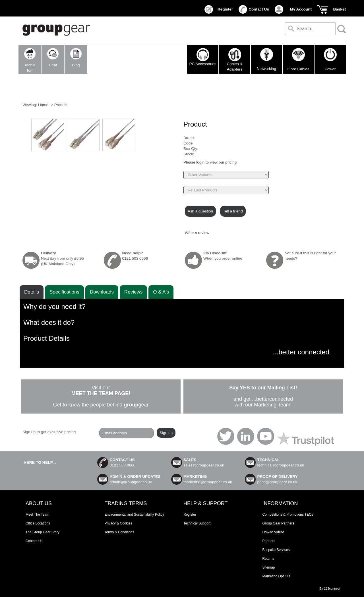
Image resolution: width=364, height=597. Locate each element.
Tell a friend (233, 211)
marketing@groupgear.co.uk (208, 482)
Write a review (197, 233)
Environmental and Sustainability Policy (134, 515)
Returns (268, 559)
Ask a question (200, 211)
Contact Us (259, 9)
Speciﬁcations (64, 292)
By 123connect (330, 588)
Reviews (133, 292)
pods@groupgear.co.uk (277, 482)
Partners (269, 541)
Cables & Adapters (234, 60)
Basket (339, 9)
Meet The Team (37, 515)
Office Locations (38, 523)
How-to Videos (274, 532)
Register (225, 9)
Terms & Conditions (119, 532)
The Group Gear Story (43, 532)
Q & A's (161, 292)
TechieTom (30, 60)
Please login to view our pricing (210, 162)
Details (32, 292)
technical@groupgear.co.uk (281, 465)
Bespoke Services (276, 550)
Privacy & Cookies (118, 523)
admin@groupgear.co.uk (131, 482)
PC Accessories (203, 57)
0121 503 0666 (135, 258)
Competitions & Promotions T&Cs (288, 515)
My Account (301, 9)
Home (43, 105)
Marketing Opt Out (276, 576)
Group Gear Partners (278, 523)
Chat (53, 58)
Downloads (102, 292)
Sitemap (269, 567)
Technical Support (197, 523)
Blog (76, 58)
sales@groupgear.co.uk (204, 465)
